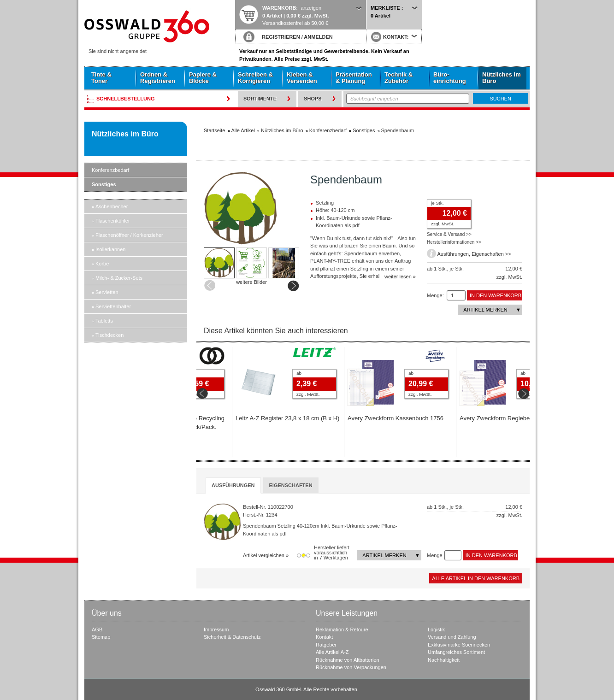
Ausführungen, (454, 254)
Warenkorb (279, 8)
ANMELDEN (318, 37)
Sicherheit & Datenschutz (232, 637)
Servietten (107, 292)
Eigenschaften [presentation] (291, 485)
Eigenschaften (488, 254)
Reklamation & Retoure (342, 629)
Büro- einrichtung (450, 78)
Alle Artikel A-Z (332, 652)
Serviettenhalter (113, 306)
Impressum (216, 629)
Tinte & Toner (101, 78)
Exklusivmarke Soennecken (459, 645)
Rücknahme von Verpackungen (351, 667)
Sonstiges (104, 184)
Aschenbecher (112, 206)
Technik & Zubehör (399, 78)
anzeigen (311, 8)
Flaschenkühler (113, 221)
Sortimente (260, 99)
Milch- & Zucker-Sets (119, 278)
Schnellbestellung (126, 99)
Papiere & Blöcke (203, 78)
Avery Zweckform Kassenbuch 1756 (470, 418)
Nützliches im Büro (502, 78)
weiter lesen (398, 276)
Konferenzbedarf (110, 170)
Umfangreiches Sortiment (456, 652)
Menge (435, 555)
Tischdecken (109, 335)
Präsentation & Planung (354, 78)
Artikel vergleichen (264, 555)
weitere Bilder (251, 282)
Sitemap (101, 637)
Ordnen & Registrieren (158, 78)
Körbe (102, 264)
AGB (97, 629)
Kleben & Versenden (302, 78)
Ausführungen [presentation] (233, 485)
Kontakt (324, 637)
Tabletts (104, 321)
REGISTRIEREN (281, 37)
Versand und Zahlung (452, 637)
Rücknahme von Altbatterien (348, 660)
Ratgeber (326, 645)
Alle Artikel (243, 130)
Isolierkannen (110, 249)
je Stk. (437, 203)
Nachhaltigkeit (444, 660)
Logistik (436, 629)
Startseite (159, 26)
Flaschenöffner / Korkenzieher (129, 235)
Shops (313, 99)
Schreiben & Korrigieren (255, 78)
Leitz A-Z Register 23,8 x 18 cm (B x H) (362, 418)
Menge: (435, 295)
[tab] (233, 485)
